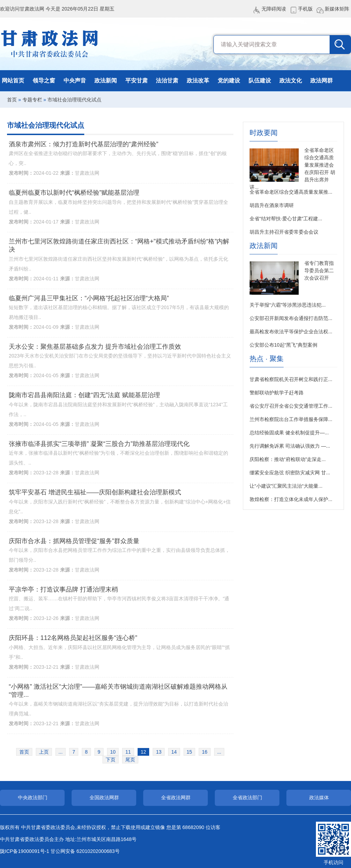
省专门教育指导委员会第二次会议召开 (319, 271)
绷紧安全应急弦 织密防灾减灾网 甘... (290, 473)
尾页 (130, 760)
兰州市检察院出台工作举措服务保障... (291, 419)
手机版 (305, 9)
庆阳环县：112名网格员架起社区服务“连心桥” (73, 638)
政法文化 (291, 81)
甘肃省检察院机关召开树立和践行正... (291, 379)
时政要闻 (264, 133)
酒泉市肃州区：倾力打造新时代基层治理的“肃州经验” (84, 144)
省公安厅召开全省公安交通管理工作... (291, 406)
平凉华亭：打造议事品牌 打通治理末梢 (63, 589)
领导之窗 (44, 81)
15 (190, 752)
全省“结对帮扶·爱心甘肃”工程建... (286, 219)
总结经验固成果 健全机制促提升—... (289, 433)
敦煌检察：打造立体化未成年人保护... (291, 499)
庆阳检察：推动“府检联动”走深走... (288, 459)
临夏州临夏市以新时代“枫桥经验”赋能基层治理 (74, 193)
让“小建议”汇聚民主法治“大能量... (286, 486)
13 (159, 752)
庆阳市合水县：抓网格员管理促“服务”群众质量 (74, 541)
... (61, 752)
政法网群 (322, 81)
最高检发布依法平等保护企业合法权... (291, 332)
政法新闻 (106, 81)
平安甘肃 (137, 81)
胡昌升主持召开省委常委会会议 (284, 232)
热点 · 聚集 (267, 359)
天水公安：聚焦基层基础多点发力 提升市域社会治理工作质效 (95, 347)
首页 (12, 100)
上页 (44, 752)
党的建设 (229, 81)
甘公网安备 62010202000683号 (85, 851)
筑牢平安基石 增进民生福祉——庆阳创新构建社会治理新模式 (95, 492)
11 (128, 752)
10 (113, 752)
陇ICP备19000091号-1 (25, 851)
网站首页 (13, 81)
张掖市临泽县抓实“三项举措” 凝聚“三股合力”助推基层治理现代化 (99, 444)
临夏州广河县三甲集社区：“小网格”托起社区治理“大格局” (89, 298)
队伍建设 (260, 81)
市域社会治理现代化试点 (74, 100)
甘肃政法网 (50, 44)
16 (205, 752)
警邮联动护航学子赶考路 (277, 393)
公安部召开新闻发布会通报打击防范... (291, 318)
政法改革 (198, 81)
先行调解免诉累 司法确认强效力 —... (290, 446)
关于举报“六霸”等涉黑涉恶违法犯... (288, 305)
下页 (111, 760)
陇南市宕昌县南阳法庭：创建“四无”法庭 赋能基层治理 (84, 395)
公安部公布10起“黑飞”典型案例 (283, 345)
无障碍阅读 (274, 9)
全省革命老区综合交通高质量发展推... (291, 192)
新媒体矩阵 (337, 9)
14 (174, 752)
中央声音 (75, 81)
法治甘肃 (167, 81)
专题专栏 (32, 100)
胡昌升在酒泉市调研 (272, 205)
